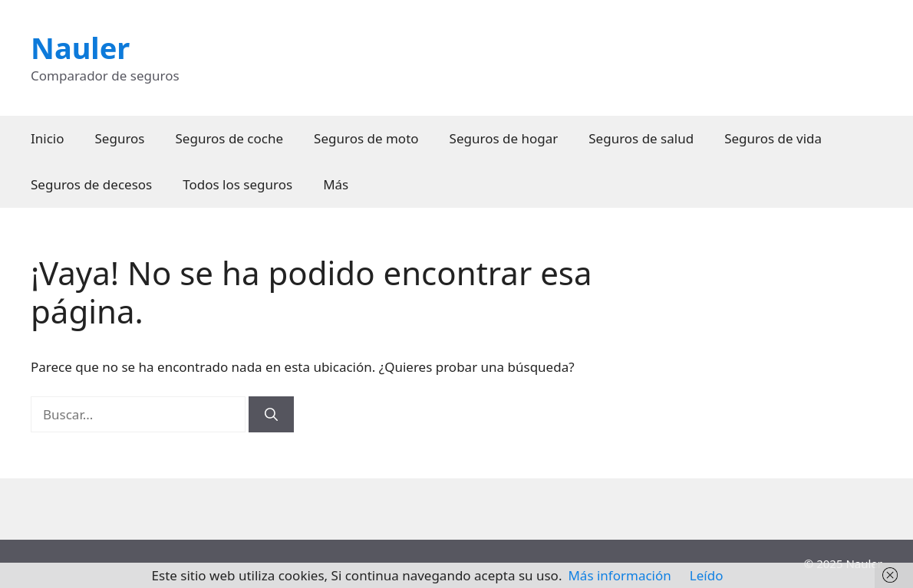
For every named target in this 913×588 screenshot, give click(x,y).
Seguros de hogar (504, 138)
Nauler (80, 48)
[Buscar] (271, 415)
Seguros (120, 138)
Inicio (48, 138)
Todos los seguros (237, 184)
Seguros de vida (773, 138)
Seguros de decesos (91, 184)
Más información (619, 575)
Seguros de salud (641, 138)
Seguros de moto (366, 138)
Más (336, 184)
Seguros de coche (230, 138)
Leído (707, 575)
